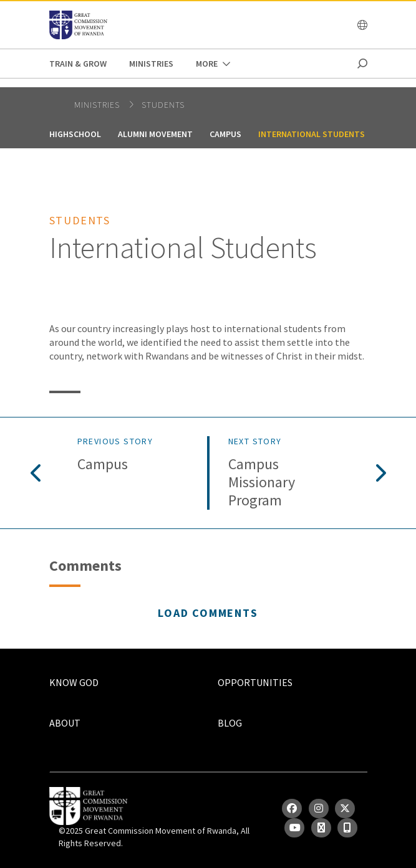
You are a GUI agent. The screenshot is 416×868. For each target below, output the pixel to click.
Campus (225, 134)
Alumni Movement (155, 134)
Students (163, 105)
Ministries (151, 64)
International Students (312, 134)
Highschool (75, 134)
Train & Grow (78, 64)
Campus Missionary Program (262, 482)
